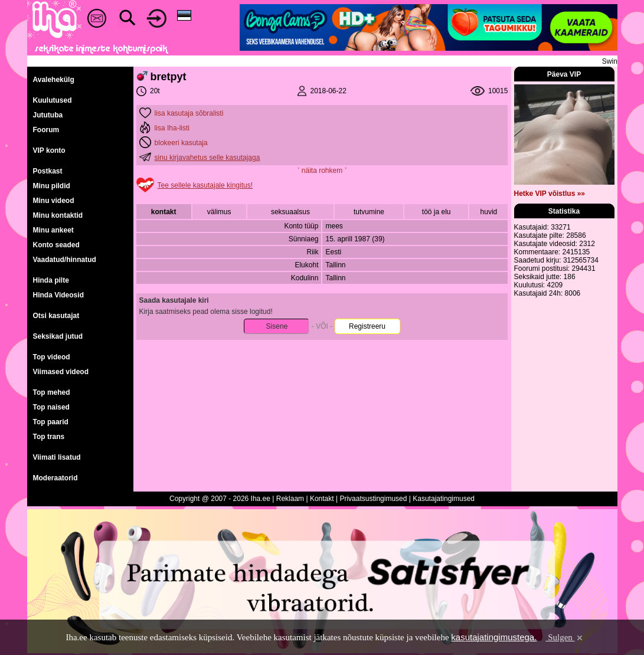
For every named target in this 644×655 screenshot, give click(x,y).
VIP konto (49, 150)
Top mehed (52, 392)
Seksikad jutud (58, 336)
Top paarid (51, 422)
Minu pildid (52, 186)
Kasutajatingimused (444, 499)
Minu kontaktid (58, 215)
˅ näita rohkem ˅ (322, 171)
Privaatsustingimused (373, 499)
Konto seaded (56, 245)
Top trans (49, 437)
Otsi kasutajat (56, 316)
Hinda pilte (51, 280)
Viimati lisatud (57, 457)
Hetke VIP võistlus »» (550, 194)
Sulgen (565, 637)
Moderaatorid (55, 478)
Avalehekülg (54, 80)
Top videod (52, 357)
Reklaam (290, 499)
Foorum (46, 130)
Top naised (51, 407)
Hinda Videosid (58, 295)
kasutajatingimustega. (494, 637)
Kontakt (322, 499)
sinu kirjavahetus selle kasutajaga (207, 158)
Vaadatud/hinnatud (65, 260)
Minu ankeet (53, 230)
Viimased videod (61, 372)
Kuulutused (53, 100)
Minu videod (54, 201)
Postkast (48, 171)
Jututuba (48, 115)
